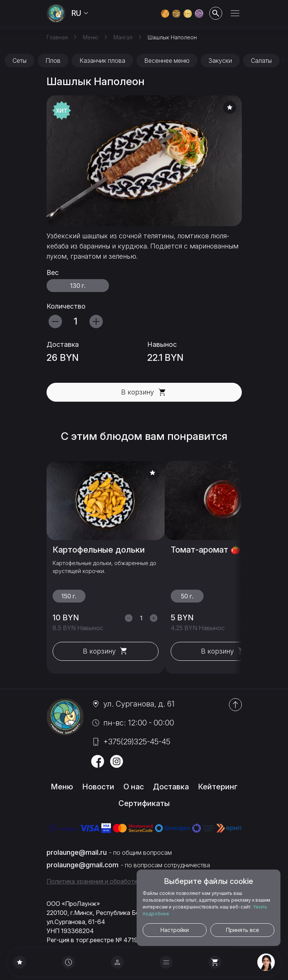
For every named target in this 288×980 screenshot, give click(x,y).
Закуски (220, 61)
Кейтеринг (218, 787)
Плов (53, 61)
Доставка (171, 787)
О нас (134, 787)
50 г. (187, 596)
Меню (62, 787)
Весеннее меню (167, 61)
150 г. (69, 596)
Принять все (243, 930)
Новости (98, 787)
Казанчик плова (102, 61)
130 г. (78, 286)
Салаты (261, 61)
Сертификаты (144, 803)
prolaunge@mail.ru (77, 852)
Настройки (175, 930)
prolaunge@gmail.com (83, 865)
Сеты (19, 61)
